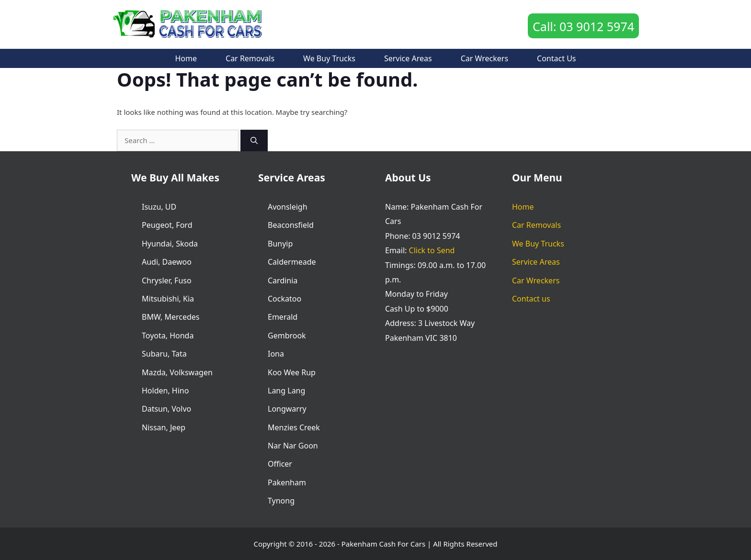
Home (186, 58)
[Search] (254, 140)
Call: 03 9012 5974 (583, 26)
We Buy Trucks (329, 58)
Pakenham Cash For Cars (383, 544)
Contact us (556, 58)
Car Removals (250, 58)
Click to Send (432, 250)
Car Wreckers (484, 58)
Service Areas (408, 58)
